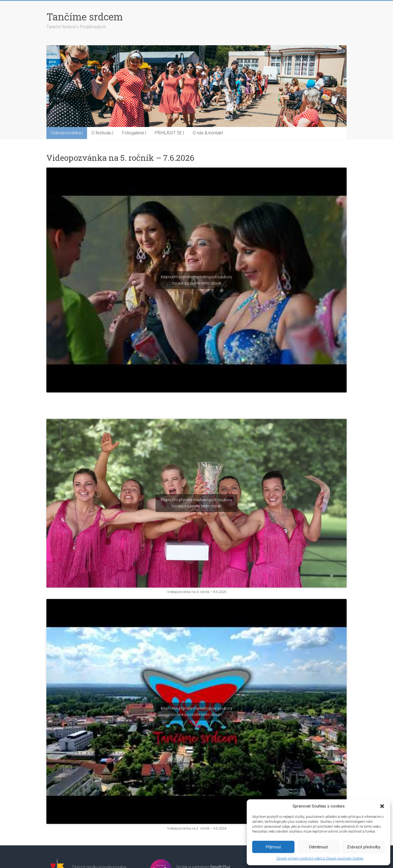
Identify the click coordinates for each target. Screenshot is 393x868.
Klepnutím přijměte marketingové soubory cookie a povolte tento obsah (196, 280)
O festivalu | (102, 133)
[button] (382, 806)
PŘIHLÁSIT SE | (169, 133)
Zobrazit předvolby (364, 847)
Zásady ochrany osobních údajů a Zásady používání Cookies (320, 858)
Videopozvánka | (67, 133)
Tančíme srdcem (85, 17)
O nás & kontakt (208, 133)
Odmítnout (318, 847)
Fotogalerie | (134, 133)
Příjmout (273, 847)
